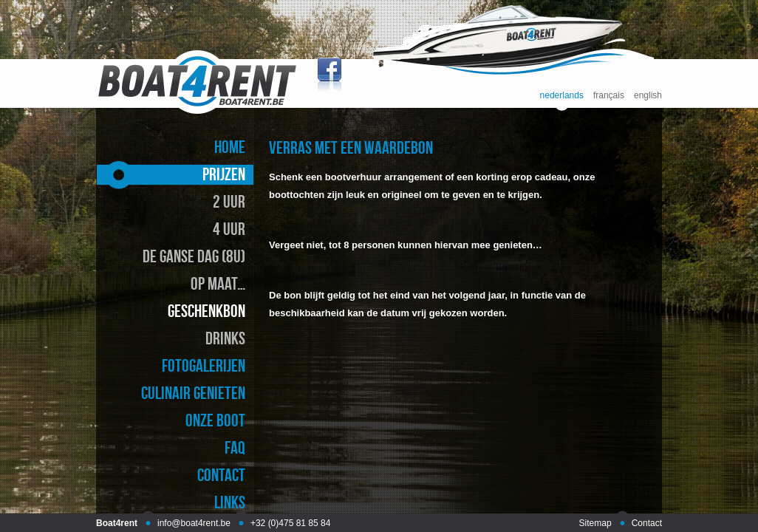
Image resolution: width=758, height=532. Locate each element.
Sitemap (595, 523)
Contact (647, 523)
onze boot (215, 420)
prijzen (224, 174)
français (609, 96)
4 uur (229, 229)
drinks (225, 338)
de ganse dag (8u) (194, 256)
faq (235, 447)
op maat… (218, 283)
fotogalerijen (204, 365)
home (230, 147)
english (648, 96)
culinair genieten (193, 393)
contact (221, 475)
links (230, 502)
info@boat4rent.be (194, 523)
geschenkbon (206, 311)
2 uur (229, 201)
